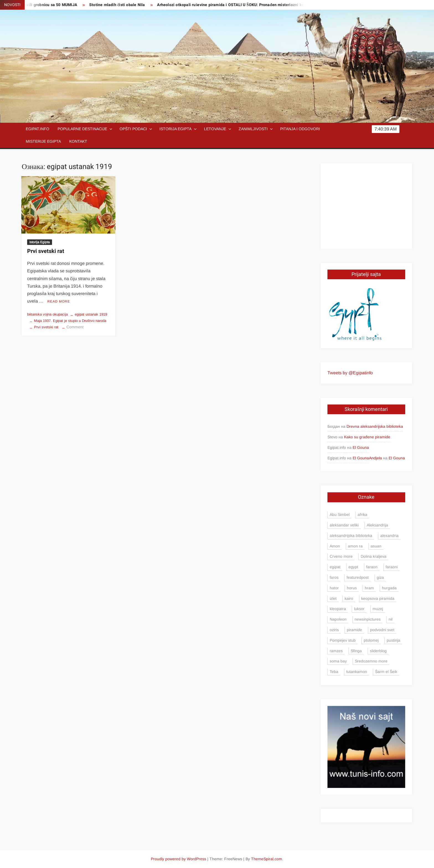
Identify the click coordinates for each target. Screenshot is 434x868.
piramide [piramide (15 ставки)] (354, 630)
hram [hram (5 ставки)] (369, 588)
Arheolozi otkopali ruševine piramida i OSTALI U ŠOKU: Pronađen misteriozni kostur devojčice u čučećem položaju (268, 5)
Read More (59, 301)
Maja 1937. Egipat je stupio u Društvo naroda (70, 321)
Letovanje (215, 129)
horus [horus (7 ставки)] (352, 588)
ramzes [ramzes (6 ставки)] (336, 651)
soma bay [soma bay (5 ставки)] (338, 661)
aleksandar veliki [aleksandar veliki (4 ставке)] (344, 525)
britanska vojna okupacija (47, 314)
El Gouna (361, 447)
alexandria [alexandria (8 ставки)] (389, 536)
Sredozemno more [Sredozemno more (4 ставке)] (371, 661)
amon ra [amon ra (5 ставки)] (355, 546)
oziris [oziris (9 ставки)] (334, 630)
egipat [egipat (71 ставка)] (335, 567)
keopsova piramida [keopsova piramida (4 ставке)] (378, 598)
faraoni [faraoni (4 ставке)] (392, 567)
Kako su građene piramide (367, 437)
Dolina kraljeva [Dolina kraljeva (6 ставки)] (374, 556)
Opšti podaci (133, 129)
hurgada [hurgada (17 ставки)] (389, 588)
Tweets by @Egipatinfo (350, 373)
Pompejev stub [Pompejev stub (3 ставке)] (343, 640)
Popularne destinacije (82, 129)
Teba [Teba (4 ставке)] (334, 672)
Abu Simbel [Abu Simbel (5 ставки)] (340, 514)
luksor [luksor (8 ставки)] (359, 609)
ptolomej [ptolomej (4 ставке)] (371, 640)
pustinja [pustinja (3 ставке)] (393, 640)
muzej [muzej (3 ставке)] (378, 609)
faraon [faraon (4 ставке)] (372, 567)
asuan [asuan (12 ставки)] (376, 546)
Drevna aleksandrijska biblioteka (375, 426)
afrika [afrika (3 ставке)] (362, 514)
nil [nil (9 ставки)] (391, 619)
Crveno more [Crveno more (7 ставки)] (341, 556)
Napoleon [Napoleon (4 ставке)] (338, 619)
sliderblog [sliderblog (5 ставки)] (378, 651)
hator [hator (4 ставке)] (334, 588)
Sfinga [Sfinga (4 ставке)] (356, 651)
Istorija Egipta (175, 129)
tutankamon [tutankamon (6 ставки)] (357, 672)
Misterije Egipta (43, 141)
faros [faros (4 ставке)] (334, 577)
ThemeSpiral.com (267, 859)
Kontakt (78, 141)
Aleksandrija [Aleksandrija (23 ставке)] (377, 525)
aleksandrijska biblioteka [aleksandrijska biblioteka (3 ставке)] (351, 536)
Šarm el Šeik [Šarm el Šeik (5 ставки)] (386, 672)
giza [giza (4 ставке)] (380, 577)
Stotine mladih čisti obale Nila (123, 5)
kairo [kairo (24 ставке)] (349, 598)
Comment (75, 327)
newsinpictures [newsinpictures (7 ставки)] (368, 619)
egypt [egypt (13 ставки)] (353, 567)
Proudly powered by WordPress (179, 859)
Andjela (375, 458)
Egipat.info (38, 129)
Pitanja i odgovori (300, 129)
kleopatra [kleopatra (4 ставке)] (338, 609)
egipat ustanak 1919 (91, 314)
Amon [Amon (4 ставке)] (335, 546)
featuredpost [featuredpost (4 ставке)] (358, 577)
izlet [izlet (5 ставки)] (333, 598)
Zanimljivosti (253, 129)
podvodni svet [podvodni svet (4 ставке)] (382, 630)
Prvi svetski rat (46, 251)
